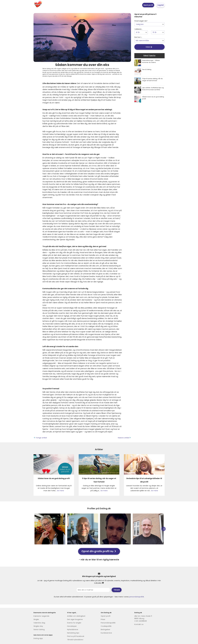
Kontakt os (139, 624)
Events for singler (74, 623)
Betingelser (105, 629)
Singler (36, 619)
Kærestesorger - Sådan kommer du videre (151, 61)
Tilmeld (117, 590)
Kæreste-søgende (41, 616)
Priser (103, 619)
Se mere (60, 491)
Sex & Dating (147, 69)
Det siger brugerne (75, 619)
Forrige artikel (40, 438)
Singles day (38, 626)
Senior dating (39, 629)
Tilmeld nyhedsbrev (75, 640)
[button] (149, 24)
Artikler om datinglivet (76, 616)
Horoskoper (72, 626)
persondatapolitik (136, 597)
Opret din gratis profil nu (99, 551)
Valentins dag (39, 623)
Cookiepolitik (106, 626)
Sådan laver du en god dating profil (153, 98)
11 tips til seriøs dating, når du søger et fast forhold (152, 80)
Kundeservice (106, 633)
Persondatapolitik (108, 623)
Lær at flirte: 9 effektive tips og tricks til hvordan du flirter (153, 89)
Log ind (161, 5)
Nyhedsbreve (73, 629)
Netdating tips (73, 633)
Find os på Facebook (76, 636)
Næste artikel (124, 438)
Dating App (38, 638)
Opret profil (148, 5)
